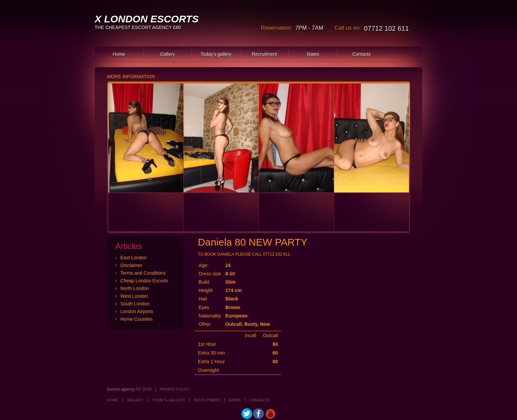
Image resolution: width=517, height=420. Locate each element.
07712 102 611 (386, 28)
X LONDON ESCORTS (147, 19)
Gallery (168, 54)
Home (119, 54)
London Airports (137, 311)
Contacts (361, 54)
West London (134, 296)
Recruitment (264, 54)
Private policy (175, 389)
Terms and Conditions (143, 273)
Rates (313, 54)
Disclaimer (131, 265)
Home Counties (137, 319)
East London (134, 258)
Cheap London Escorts (144, 281)
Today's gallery (216, 54)
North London (135, 288)
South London (135, 304)
